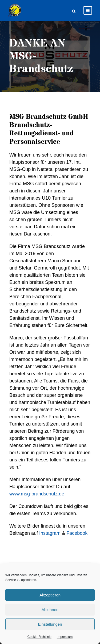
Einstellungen (50, 624)
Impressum (65, 637)
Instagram (50, 533)
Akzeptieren (50, 595)
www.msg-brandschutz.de (37, 494)
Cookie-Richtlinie (39, 637)
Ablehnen (50, 610)
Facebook (77, 533)
